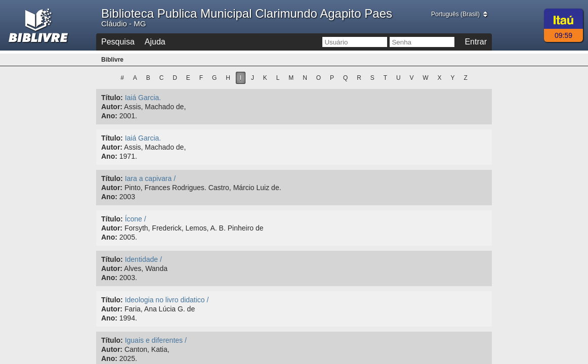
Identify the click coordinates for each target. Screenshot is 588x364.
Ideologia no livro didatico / (167, 300)
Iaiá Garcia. (143, 98)
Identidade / (143, 259)
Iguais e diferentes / (156, 340)
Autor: (112, 107)
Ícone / (136, 219)
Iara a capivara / (150, 178)
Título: (112, 98)
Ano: (109, 116)
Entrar (476, 42)
